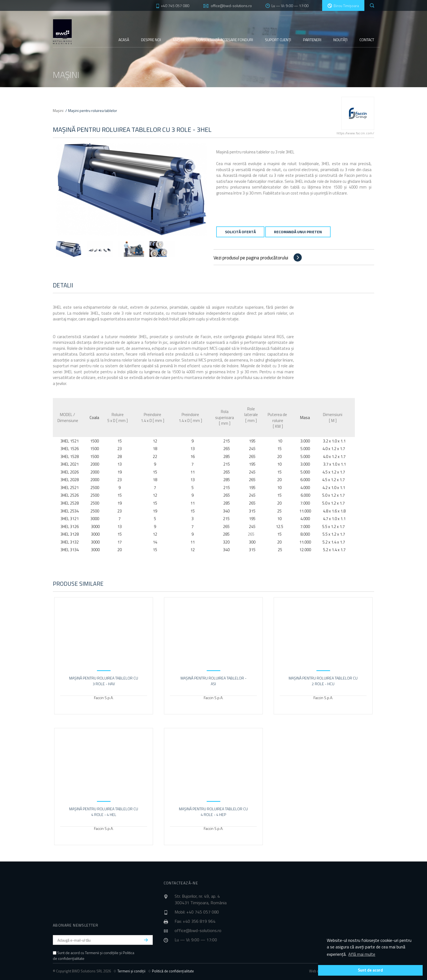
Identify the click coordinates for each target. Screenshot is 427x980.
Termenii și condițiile (102, 953)
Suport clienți (278, 40)
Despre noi (151, 40)
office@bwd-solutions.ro (231, 6)
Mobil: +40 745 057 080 (197, 912)
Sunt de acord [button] (370, 970)
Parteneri (312, 40)
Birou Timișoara (343, 6)
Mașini (179, 40)
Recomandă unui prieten (298, 232)
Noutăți (340, 40)
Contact (367, 40)
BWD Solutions (62, 32)
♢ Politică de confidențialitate (171, 971)
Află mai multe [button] (362, 954)
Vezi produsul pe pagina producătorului (251, 258)
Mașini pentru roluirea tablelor (93, 110)
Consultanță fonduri (225, 40)
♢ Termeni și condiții (131, 971)
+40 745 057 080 (172, 6)
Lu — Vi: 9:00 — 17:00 (287, 6)
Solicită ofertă (240, 232)
